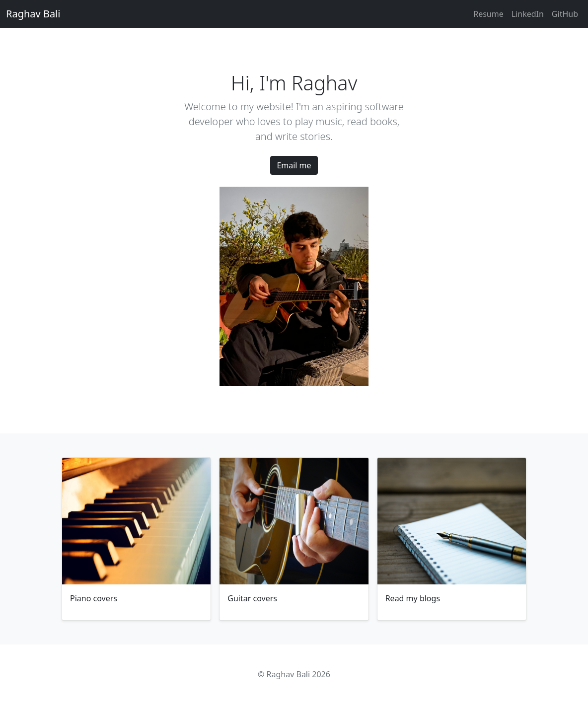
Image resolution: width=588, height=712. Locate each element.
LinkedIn (528, 14)
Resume (488, 14)
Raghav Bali (33, 14)
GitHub (565, 14)
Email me (294, 165)
